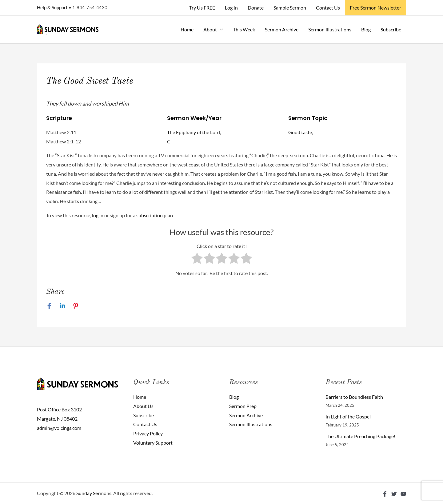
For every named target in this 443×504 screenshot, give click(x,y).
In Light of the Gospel (348, 416)
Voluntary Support (153, 443)
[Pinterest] (76, 306)
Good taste (300, 132)
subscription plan (155, 215)
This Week (244, 29)
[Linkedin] (62, 306)
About (210, 29)
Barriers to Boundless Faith (354, 397)
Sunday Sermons (94, 493)
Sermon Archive (282, 29)
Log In (231, 8)
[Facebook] (49, 306)
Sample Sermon (290, 8)
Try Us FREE (202, 8)
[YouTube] (403, 494)
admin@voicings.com (59, 428)
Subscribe (391, 29)
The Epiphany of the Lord (194, 132)
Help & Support (52, 7)
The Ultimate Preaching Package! (360, 436)
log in (98, 215)
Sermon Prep (243, 406)
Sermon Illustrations (330, 29)
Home (187, 29)
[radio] (197, 260)
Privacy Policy (148, 433)
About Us (143, 406)
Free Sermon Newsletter (375, 8)
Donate (256, 8)
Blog (366, 29)
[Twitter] (394, 494)
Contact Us (328, 8)
